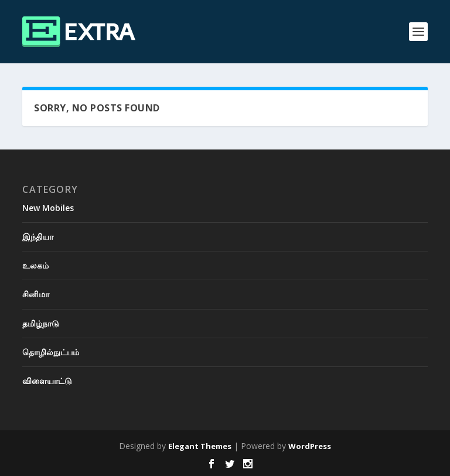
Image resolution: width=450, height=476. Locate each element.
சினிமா (36, 294)
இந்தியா (38, 237)
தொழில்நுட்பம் (51, 352)
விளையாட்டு (47, 381)
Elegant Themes (200, 446)
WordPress (310, 446)
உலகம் (35, 265)
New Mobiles (48, 208)
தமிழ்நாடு (41, 323)
